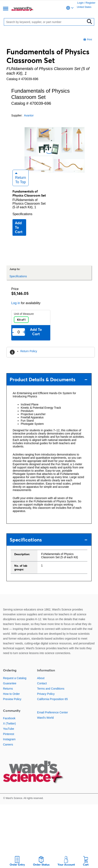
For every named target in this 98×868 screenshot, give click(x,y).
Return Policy (29, 351)
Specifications (22, 214)
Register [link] (91, 3)
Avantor (29, 115)
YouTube (9, 729)
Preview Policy (12, 699)
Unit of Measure (24, 314)
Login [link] (80, 3)
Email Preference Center (52, 712)
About (41, 678)
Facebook (9, 718)
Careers (8, 744)
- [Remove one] (13, 332)
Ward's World (45, 718)
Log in (16, 303)
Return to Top (21, 178)
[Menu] (6, 9)
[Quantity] (19, 332)
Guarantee (10, 683)
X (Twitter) (9, 724)
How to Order (11, 694)
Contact (42, 683)
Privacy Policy (46, 694)
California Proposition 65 (52, 699)
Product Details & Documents (48, 380)
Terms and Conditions (51, 689)
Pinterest (9, 734)
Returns (8, 689)
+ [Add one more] (24, 332)
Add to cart (19, 227)
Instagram (9, 739)
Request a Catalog (15, 678)
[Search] (45, 22)
